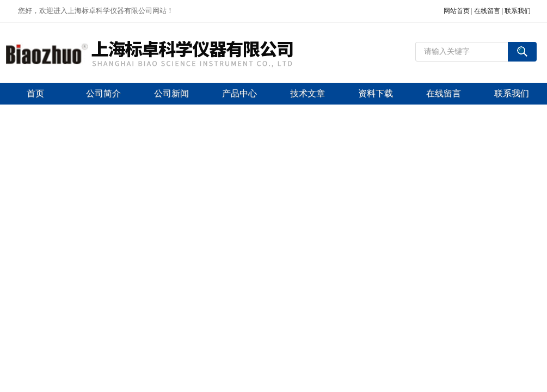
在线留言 (487, 11)
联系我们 (518, 11)
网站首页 (457, 11)
